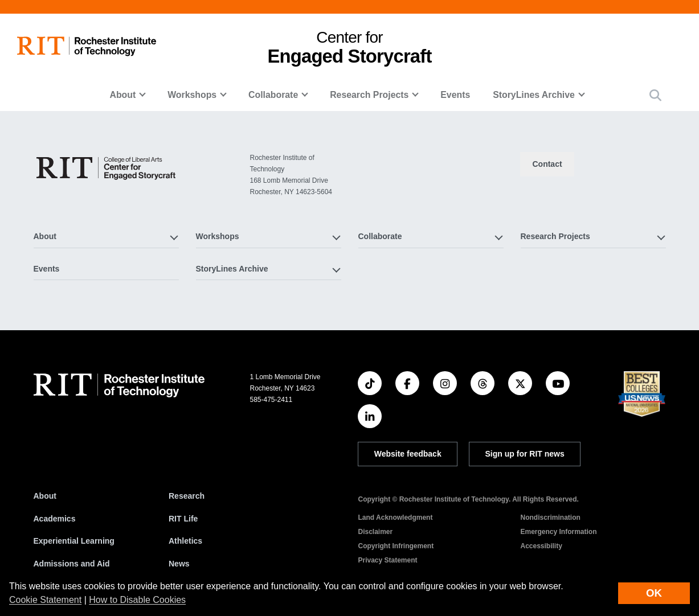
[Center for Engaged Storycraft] (107, 168)
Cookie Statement (45, 600)
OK (654, 593)
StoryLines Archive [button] (534, 95)
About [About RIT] (45, 496)
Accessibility (541, 546)
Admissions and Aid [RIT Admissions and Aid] (72, 564)
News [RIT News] (179, 564)
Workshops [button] (192, 95)
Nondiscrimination (550, 518)
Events (455, 95)
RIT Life (183, 519)
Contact (547, 164)
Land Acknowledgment (395, 518)
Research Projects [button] (369, 95)
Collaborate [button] (273, 95)
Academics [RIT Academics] (55, 519)
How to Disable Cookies (137, 600)
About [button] (123, 95)
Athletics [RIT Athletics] (185, 541)
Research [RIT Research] (187, 496)
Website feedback (408, 454)
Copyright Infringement (396, 546)
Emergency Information (558, 532)
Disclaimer (375, 532)
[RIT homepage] (87, 46)
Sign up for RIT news (525, 454)
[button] (655, 95)
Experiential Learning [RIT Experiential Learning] (74, 541)
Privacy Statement (387, 560)
